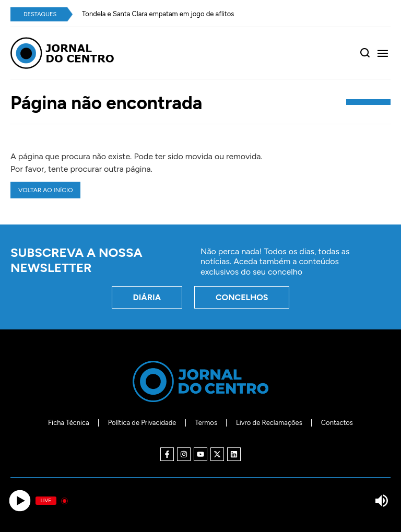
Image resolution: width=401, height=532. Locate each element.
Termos (206, 423)
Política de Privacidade (142, 423)
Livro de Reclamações (269, 423)
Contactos (337, 423)
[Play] (20, 501)
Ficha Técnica (69, 423)
